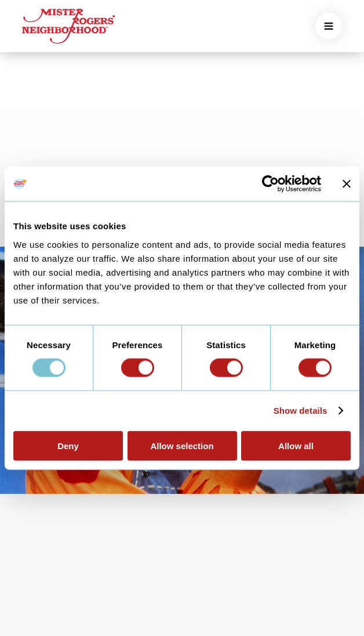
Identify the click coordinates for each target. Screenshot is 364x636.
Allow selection (182, 445)
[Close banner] (347, 184)
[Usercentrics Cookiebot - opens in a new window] (270, 184)
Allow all (296, 445)
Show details (301, 411)
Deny (68, 445)
